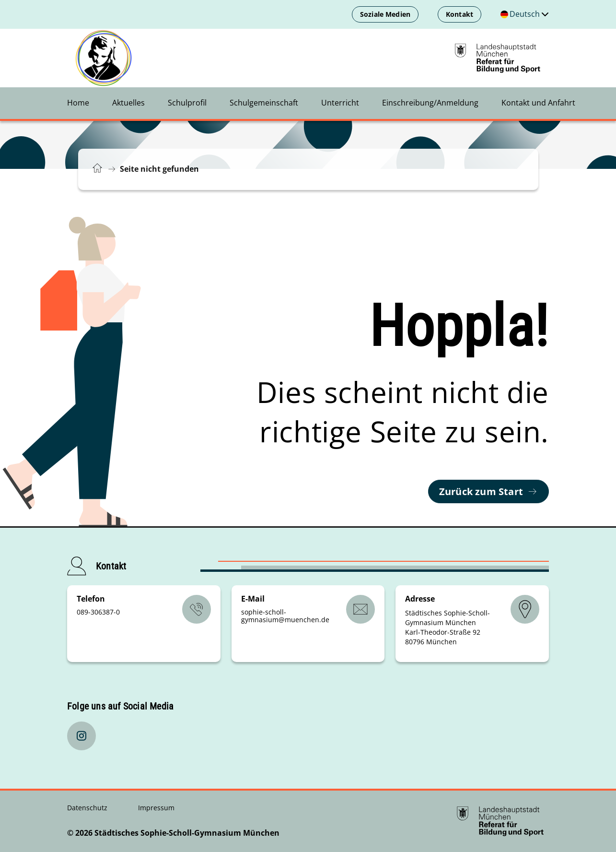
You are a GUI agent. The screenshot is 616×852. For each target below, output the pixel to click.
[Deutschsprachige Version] (525, 14)
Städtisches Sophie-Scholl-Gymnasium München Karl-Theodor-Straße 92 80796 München (447, 627)
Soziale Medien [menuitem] (385, 14)
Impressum (156, 808)
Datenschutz (88, 808)
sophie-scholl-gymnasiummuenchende (285, 616)
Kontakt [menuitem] (459, 14)
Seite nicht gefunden (159, 169)
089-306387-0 (98, 612)
